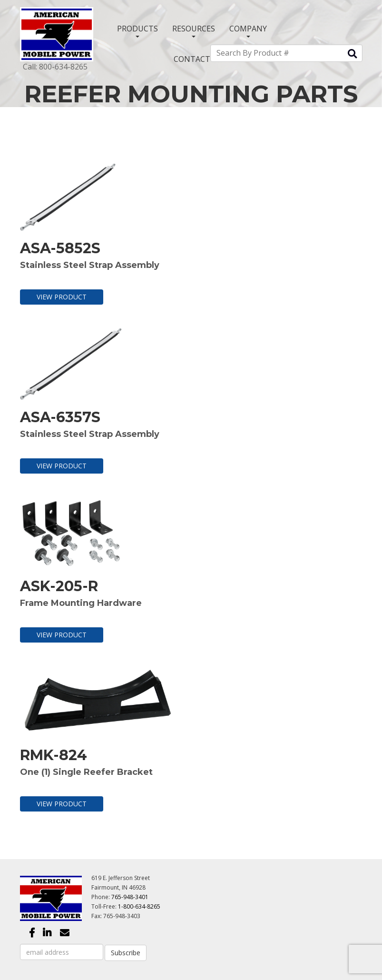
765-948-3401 (130, 897)
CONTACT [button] (192, 59)
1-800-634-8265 (139, 906)
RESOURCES (194, 30)
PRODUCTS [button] (137, 30)
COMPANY (248, 30)
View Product (62, 297)
